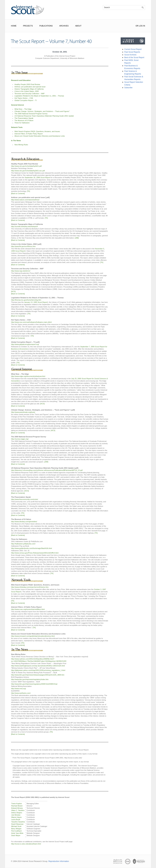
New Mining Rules (21, 145)
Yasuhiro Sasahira (18, 822)
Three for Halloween (22, 123)
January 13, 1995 (36, 302)
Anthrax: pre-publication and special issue (30, 87)
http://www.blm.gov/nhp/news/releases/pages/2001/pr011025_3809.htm (38, 675)
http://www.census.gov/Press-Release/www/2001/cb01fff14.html (35, 553)
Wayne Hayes (16, 817)
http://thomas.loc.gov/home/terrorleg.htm (26, 300)
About (78, 26)
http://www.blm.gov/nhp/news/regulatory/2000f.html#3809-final (34, 684)
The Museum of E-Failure (24, 120)
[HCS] (13, 291)
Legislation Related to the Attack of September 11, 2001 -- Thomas (39, 96)
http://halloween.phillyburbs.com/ (23, 544)
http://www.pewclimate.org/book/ (23, 412)
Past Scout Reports (132, 52)
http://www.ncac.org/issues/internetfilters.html (28, 609)
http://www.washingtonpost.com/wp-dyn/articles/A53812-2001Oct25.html (38, 666)
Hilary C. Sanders (18, 810)
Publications (46, 26)
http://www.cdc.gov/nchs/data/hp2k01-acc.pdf (28, 171)
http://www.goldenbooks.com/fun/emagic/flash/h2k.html (32, 548)
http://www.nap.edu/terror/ (21, 271)
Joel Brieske (16, 815)
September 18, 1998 (37, 177)
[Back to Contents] (18, 193)
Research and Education (21, 80)
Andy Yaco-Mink (17, 833)
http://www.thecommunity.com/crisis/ (25, 499)
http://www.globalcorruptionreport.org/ (25, 344)
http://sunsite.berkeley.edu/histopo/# (24, 226)
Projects (28, 26)
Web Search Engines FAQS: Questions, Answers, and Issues (37, 131)
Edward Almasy (17, 808)
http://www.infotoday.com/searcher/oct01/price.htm (30, 587)
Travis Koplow (17, 804)
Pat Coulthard (16, 831)
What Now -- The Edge (23, 109)
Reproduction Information (59, 861)
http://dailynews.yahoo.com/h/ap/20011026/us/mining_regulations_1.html (38, 670)
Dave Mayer (16, 835)
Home (14, 26)
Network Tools (17, 127)
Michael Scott (16, 826)
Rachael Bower (17, 806)
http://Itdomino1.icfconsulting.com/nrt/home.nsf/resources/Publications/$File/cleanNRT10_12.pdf (47, 470)
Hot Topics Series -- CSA (24, 98)
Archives (64, 26)
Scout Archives (130, 55)
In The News (16, 141)
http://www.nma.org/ (19, 689)
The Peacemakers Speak (24, 118)
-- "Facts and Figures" (42, 111)
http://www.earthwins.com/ (21, 693)
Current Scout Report (133, 49)
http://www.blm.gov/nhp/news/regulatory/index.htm (30, 679)
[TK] (28, 191)
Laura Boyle (16, 819)
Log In (142, 26)
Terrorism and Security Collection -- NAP (29, 94)
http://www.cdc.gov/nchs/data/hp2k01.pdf (26, 166)
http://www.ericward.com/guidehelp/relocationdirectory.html (33, 636)
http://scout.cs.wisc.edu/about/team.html (26, 844)
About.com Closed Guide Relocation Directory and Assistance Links (40, 136)
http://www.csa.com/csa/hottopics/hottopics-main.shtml (31, 322)
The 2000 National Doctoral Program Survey (31, 114)
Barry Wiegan (16, 829)
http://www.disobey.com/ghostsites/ (24, 522)
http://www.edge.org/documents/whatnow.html (28, 376)
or (137, 26)
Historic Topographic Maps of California (29, 89)
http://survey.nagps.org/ (20, 439)
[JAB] (77, 238)
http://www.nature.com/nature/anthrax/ (25, 200)
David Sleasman (17, 824)
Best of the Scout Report (134, 57)
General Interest (18, 105)
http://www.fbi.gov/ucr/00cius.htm (23, 246)
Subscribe (128, 88)
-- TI (26, 100)
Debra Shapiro (17, 813)
